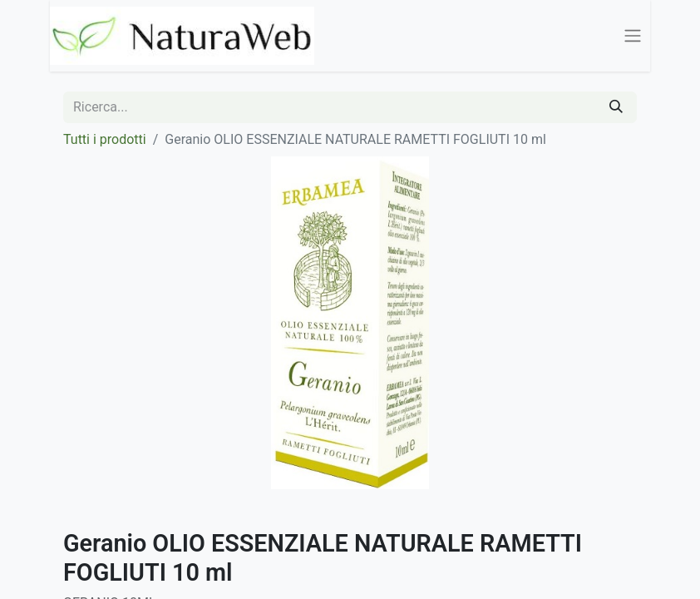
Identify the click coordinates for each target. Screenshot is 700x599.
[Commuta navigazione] (633, 36)
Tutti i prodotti (105, 139)
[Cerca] (616, 107)
